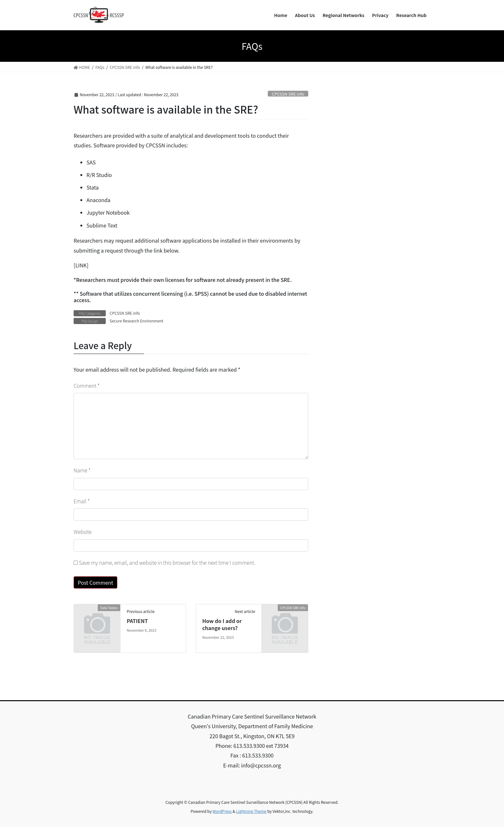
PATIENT (137, 621)
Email (82, 501)
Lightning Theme (251, 811)
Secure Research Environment (136, 321)
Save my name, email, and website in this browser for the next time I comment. (167, 562)
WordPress (222, 811)
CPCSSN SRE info (288, 94)
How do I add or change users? (222, 624)
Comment (87, 386)
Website (83, 532)
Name (82, 470)
